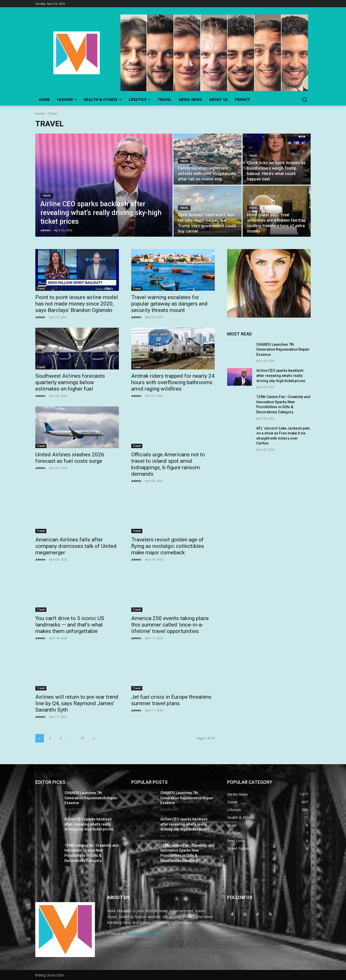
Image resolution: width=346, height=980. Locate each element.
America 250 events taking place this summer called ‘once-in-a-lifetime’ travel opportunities (170, 625)
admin (40, 317)
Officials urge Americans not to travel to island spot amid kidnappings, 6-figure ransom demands (168, 464)
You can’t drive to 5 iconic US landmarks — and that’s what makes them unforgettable (70, 625)
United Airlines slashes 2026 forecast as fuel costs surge (70, 458)
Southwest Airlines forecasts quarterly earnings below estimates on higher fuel (70, 382)
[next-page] (94, 738)
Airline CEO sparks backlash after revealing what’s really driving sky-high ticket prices (281, 376)
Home (40, 114)
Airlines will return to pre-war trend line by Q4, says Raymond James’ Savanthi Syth (77, 703)
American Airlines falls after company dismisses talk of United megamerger (76, 546)
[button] (304, 100)
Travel (47, 196)
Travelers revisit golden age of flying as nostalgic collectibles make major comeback (168, 546)
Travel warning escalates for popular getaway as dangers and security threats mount (169, 304)
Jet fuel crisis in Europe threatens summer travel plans (171, 700)
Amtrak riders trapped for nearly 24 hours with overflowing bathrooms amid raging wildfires (173, 382)
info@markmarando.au (146, 933)
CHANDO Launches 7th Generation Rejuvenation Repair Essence (283, 349)
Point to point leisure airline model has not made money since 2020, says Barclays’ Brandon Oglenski (77, 304)
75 (83, 738)
